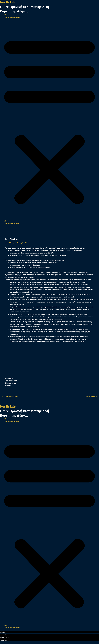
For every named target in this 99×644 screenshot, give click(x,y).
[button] (49, 120)
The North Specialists (12, 17)
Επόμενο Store (91, 396)
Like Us (3, 632)
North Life (8, 406)
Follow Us (3, 635)
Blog (6, 15)
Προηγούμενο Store (10, 396)
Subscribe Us (4, 638)
